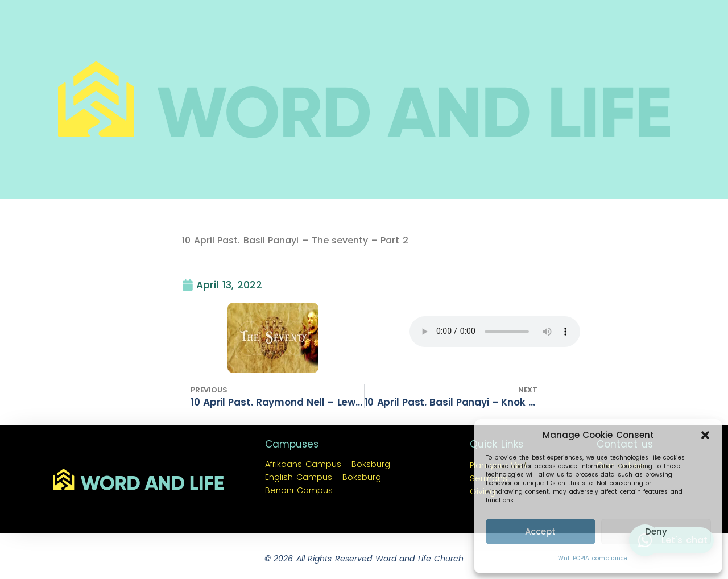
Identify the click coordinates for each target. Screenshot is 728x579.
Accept (540, 532)
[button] (705, 435)
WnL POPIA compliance (593, 558)
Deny (656, 532)
